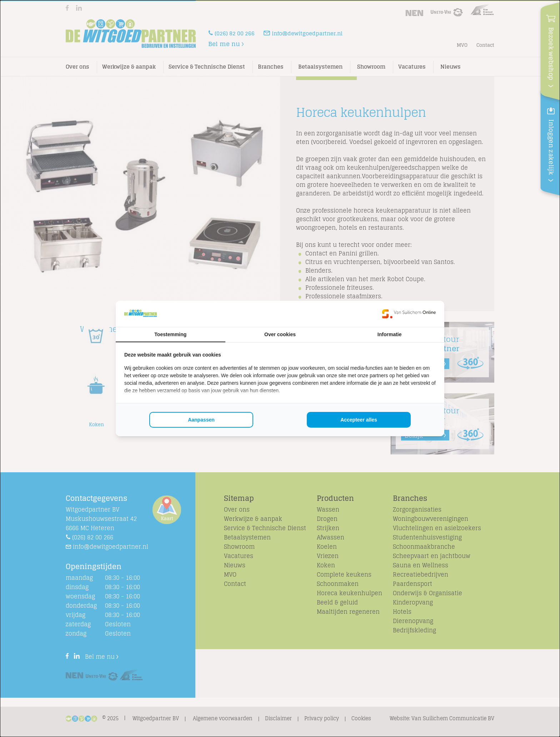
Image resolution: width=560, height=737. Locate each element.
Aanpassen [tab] (201, 420)
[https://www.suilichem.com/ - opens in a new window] (409, 314)
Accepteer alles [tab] (359, 420)
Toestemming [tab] (170, 334)
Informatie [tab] (390, 334)
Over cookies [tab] (280, 334)
